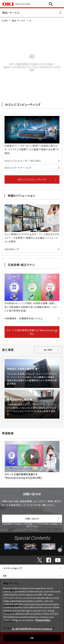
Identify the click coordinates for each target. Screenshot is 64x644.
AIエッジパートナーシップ (18, 168)
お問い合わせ (32, 519)
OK (32, 638)
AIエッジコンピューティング (32, 179)
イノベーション (12, 568)
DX (5, 576)
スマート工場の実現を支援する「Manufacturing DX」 (32, 332)
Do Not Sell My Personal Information (32, 629)
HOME (5, 21)
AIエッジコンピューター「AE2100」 (23, 161)
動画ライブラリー (11, 546)
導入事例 (48, 350)
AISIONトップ (12, 249)
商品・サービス (19, 21)
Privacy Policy (43, 620)
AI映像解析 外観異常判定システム (24, 318)
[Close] (60, 583)
